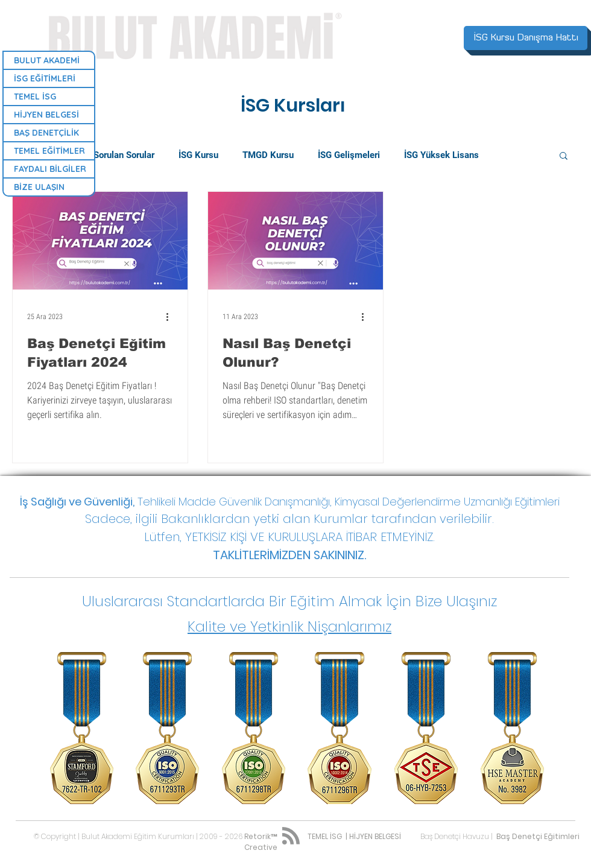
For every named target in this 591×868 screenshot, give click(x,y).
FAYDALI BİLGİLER (50, 169)
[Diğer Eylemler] (171, 317)
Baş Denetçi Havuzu (455, 836)
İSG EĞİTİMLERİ (45, 78)
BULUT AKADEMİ (47, 60)
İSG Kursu (198, 155)
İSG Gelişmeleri (349, 155)
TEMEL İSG (35, 97)
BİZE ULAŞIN (39, 187)
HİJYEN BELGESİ (46, 115)
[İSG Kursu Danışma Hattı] (526, 38)
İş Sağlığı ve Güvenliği (76, 502)
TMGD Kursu (268, 155)
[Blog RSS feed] (291, 836)
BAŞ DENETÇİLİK (46, 133)
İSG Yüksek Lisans (441, 155)
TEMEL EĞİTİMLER (49, 151)
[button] (564, 157)
